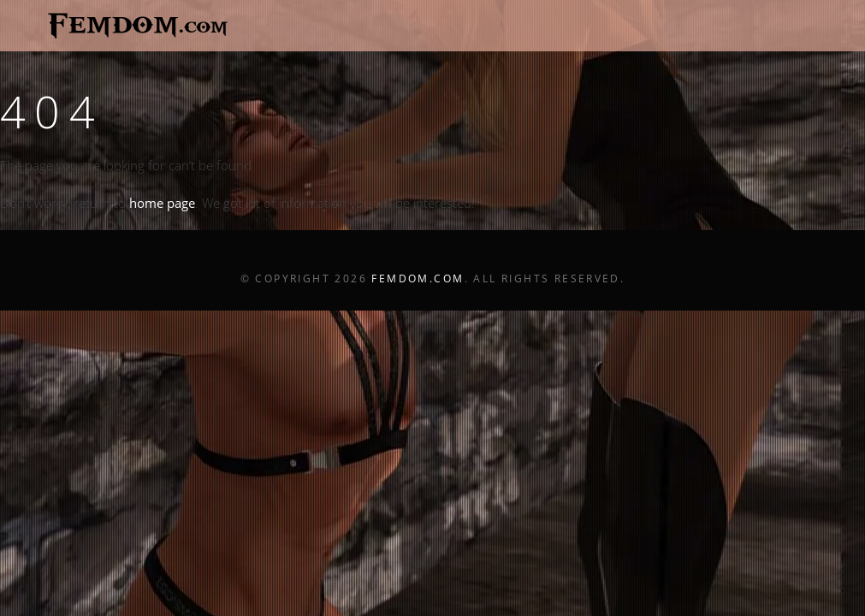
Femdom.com (418, 278)
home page (162, 203)
